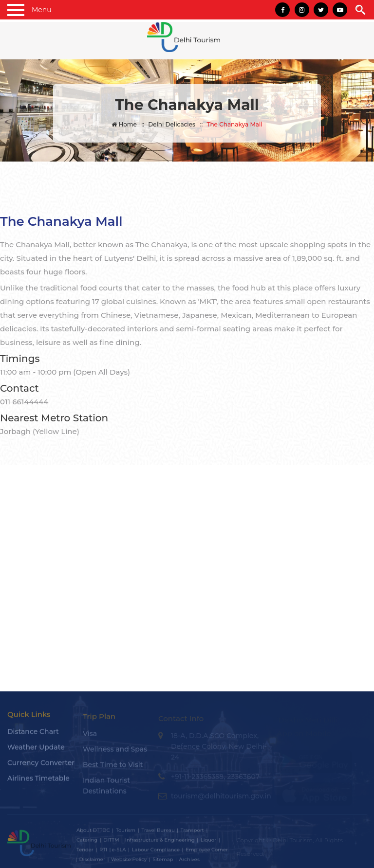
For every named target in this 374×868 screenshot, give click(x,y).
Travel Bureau (158, 833)
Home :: (128, 124)
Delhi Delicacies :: (175, 124)
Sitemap (163, 862)
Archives (189, 862)
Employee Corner (207, 852)
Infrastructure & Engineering (160, 842)
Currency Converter (41, 766)
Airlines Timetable (38, 781)
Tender (85, 852)
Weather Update (36, 750)
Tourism (126, 833)
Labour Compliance (156, 852)
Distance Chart (33, 735)
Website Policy (129, 862)
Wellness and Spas (115, 752)
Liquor (208, 842)
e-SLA (119, 852)
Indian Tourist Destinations (106, 788)
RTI (103, 852)
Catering (87, 842)
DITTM (111, 842)
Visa (90, 736)
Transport (192, 833)
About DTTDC (93, 833)
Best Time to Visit (113, 767)
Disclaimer (92, 862)
